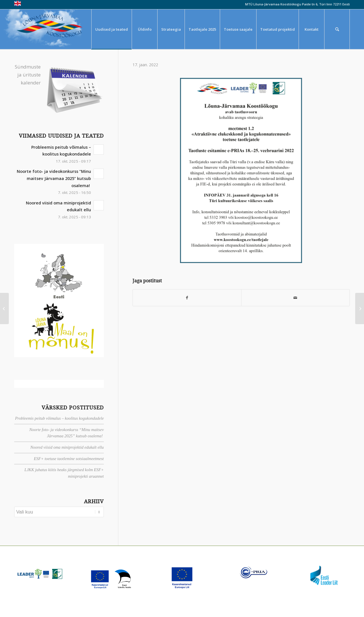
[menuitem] (111, 29)
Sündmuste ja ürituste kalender (28, 75)
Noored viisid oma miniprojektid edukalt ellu (67, 447)
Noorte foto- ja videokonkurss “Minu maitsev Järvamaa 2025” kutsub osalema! (54, 178)
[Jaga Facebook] (187, 298)
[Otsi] (337, 29)
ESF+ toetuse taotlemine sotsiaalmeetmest (69, 459)
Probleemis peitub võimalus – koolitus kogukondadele (59, 418)
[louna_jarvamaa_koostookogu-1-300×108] (53, 29)
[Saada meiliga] (295, 298)
